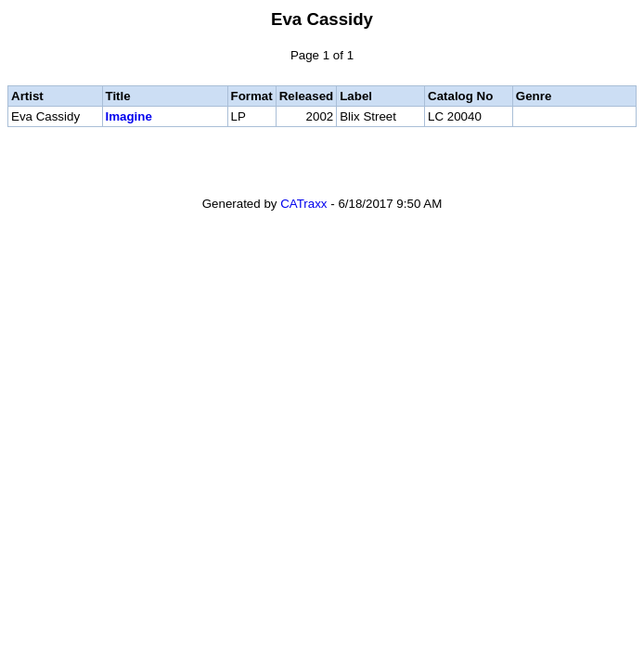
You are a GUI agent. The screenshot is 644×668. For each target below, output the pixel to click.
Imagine (129, 116)
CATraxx (303, 204)
